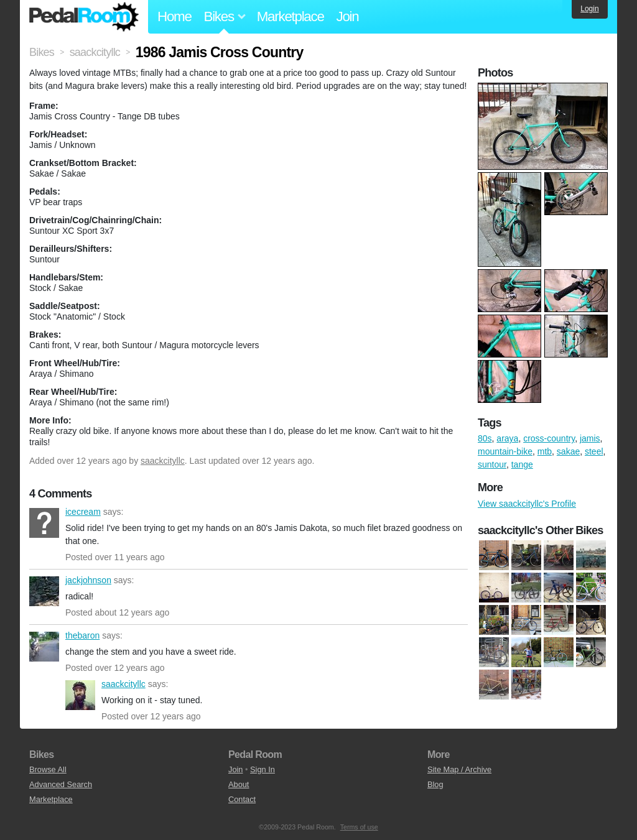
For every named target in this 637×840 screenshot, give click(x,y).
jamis (590, 438)
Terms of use (359, 827)
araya (507, 438)
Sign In (263, 769)
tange (522, 464)
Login (589, 9)
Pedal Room (84, 17)
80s (485, 438)
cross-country (549, 438)
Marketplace (291, 16)
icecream (44, 523)
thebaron (44, 647)
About (239, 784)
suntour (492, 464)
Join (348, 16)
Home (174, 16)
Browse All (48, 769)
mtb (545, 451)
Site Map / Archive (459, 769)
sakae (568, 451)
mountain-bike (505, 451)
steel (594, 451)
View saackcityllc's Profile (527, 504)
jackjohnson (44, 591)
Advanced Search (61, 784)
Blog (435, 784)
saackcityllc (163, 461)
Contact (242, 799)
